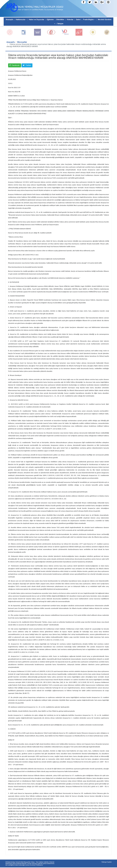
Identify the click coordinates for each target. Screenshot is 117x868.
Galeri (78, 20)
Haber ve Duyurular (37, 20)
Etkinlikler (60, 20)
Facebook (17, 66)
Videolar (70, 20)
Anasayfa (9, 20)
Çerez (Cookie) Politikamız (34, 866)
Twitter (31, 66)
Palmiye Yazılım (107, 863)
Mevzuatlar (22, 42)
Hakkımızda (20, 20)
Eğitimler (50, 20)
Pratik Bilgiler (88, 20)
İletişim (60, 24)
